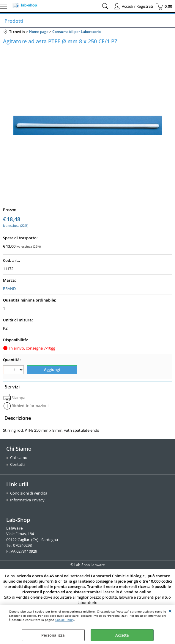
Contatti (17, 464)
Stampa (18, 398)
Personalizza (53, 635)
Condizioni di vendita (29, 493)
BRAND (9, 288)
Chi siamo (19, 458)
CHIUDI (170, 611)
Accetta (122, 635)
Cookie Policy (65, 620)
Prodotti (14, 21)
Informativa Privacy (27, 500)
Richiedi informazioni (30, 406)
